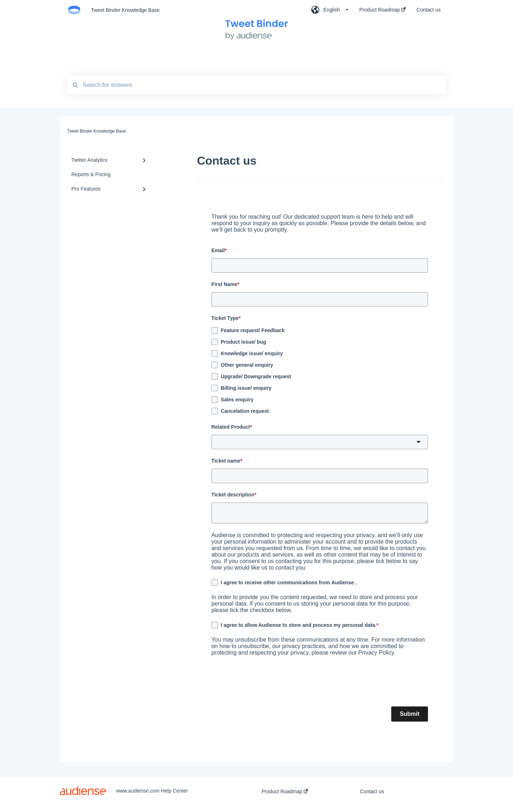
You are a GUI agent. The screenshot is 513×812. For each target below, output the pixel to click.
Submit (410, 714)
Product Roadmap (285, 791)
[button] (320, 442)
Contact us (372, 791)
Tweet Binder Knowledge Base (125, 10)
